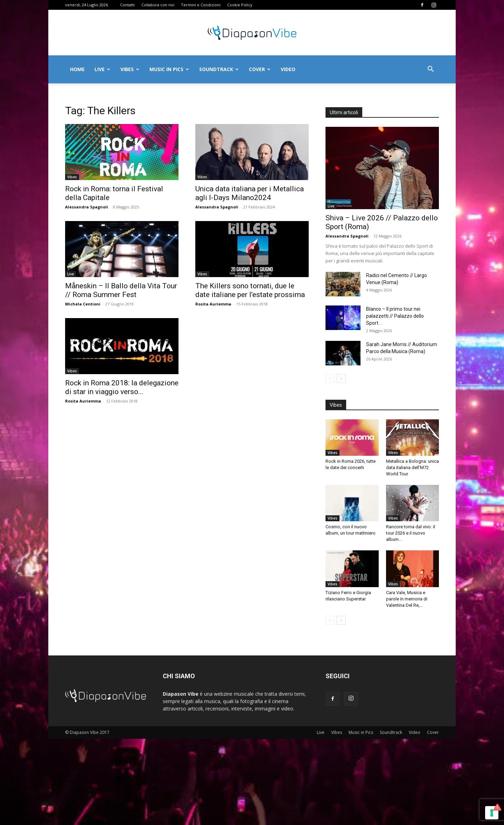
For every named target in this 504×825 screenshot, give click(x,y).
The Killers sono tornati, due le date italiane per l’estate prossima (250, 290)
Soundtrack (219, 69)
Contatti (127, 5)
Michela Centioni (83, 304)
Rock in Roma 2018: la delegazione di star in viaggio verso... (122, 387)
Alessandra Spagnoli (87, 207)
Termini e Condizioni (201, 5)
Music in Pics (169, 69)
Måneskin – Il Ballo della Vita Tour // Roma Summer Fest (121, 290)
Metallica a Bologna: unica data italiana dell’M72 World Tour (412, 467)
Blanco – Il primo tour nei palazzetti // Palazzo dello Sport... (395, 316)
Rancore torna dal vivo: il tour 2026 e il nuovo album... (411, 533)
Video (288, 69)
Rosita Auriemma (213, 304)
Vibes (130, 69)
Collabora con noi (158, 5)
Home (77, 69)
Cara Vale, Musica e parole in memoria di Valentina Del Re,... (407, 599)
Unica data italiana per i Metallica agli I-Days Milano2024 (250, 193)
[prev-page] (330, 379)
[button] (430, 70)
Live (102, 69)
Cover (260, 69)
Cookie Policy (240, 5)
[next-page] (341, 379)
